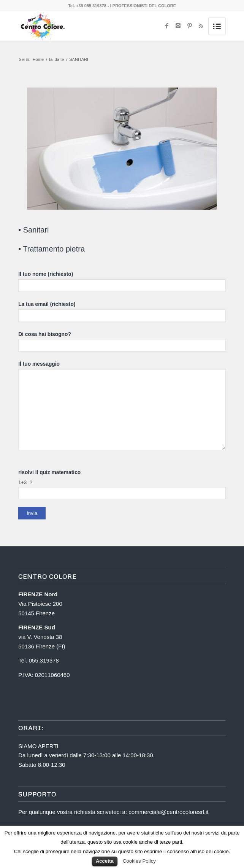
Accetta (105, 861)
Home (38, 59)
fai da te (56, 59)
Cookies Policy (139, 861)
